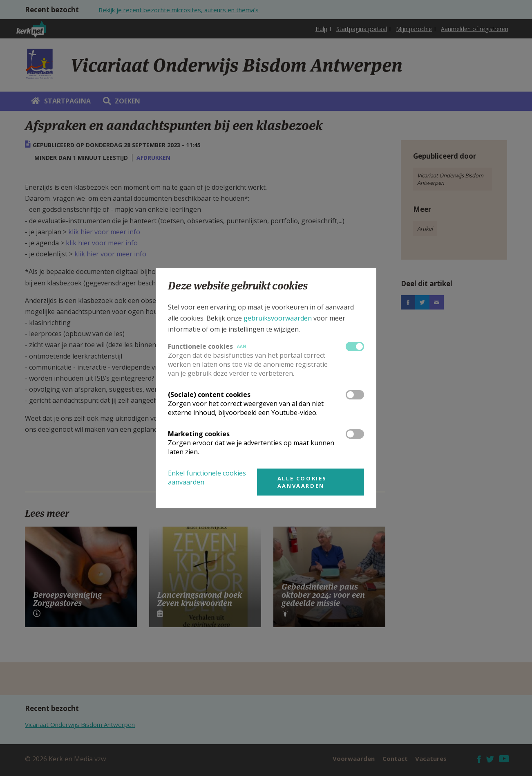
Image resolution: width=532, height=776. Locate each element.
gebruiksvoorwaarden (278, 318)
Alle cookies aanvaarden (302, 482)
